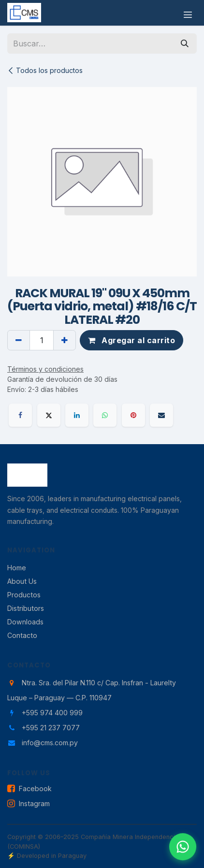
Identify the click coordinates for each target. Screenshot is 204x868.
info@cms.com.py (50, 743)
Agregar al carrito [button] (131, 340)
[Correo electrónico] (161, 415)
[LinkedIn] (77, 415)
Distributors (26, 608)
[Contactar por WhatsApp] (183, 847)
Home (17, 568)
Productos (24, 595)
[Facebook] (20, 415)
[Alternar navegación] (188, 13)
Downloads (25, 622)
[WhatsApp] (105, 415)
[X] (49, 415)
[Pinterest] (133, 415)
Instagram (29, 804)
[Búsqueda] (185, 43)
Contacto (22, 635)
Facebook (29, 789)
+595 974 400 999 (52, 713)
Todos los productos (45, 70)
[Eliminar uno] (19, 340)
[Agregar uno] (65, 340)
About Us (22, 581)
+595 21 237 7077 (51, 728)
